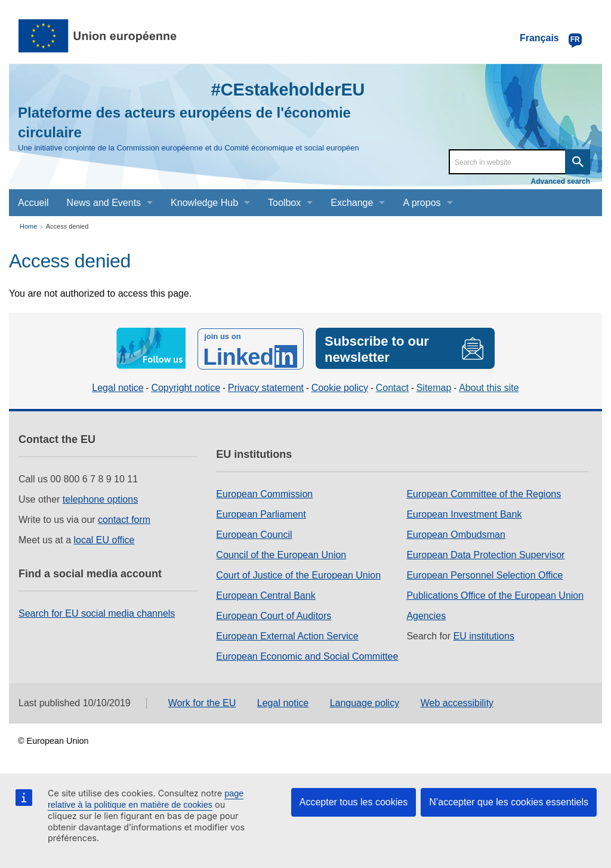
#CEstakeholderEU (285, 89)
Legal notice (118, 387)
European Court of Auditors (274, 615)
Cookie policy (340, 387)
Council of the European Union (281, 554)
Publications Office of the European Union (495, 594)
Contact (392, 387)
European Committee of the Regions (484, 493)
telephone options (100, 498)
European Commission (264, 493)
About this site (489, 387)
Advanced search (561, 181)
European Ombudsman (456, 533)
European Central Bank (266, 594)
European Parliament (261, 513)
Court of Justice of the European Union (298, 574)
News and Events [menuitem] (104, 203)
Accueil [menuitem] (33, 203)
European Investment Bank (464, 513)
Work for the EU (202, 702)
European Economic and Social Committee (307, 655)
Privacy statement (266, 387)
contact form (124, 518)
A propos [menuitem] (422, 203)
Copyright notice (186, 387)
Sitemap (434, 387)
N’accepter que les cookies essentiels (509, 802)
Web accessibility (457, 702)
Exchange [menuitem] (352, 203)
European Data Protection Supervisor (485, 554)
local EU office (104, 539)
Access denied (67, 226)
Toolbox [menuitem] (284, 203)
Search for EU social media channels (97, 612)
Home (28, 226)
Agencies (426, 615)
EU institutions (484, 635)
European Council (254, 533)
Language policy (365, 702)
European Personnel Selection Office (485, 574)
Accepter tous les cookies (354, 802)
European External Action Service (287, 635)
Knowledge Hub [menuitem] (204, 203)
